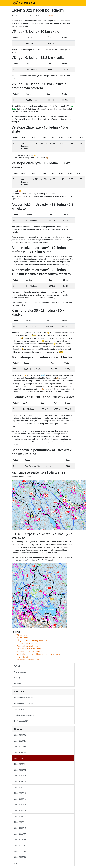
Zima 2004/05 (20, 857)
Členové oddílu (20, 672)
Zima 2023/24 (20, 747)
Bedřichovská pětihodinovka (28, 660)
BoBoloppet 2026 (21, 721)
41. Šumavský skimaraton (25, 715)
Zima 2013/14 (20, 805)
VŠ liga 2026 (19, 709)
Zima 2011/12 (20, 816)
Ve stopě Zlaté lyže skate (27, 643)
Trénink (17, 666)
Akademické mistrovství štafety (29, 651)
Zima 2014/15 (20, 799)
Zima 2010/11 (20, 822)
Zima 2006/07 (20, 845)
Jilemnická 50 (22, 657)
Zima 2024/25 (20, 741)
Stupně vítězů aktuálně (24, 698)
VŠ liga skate (22, 635)
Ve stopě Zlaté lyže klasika (27, 646)
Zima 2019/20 (20, 770)
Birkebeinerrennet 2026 (24, 704)
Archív (17, 863)
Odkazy (17, 678)
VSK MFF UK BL (24, 3)
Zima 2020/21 (20, 764)
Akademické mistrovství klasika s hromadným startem (38, 654)
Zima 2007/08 (20, 840)
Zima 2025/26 (20, 735)
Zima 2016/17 (20, 787)
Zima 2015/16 (20, 793)
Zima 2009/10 (20, 828)
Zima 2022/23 (20, 753)
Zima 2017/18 (20, 782)
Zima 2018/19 (20, 776)
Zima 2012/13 (20, 811)
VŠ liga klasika (22, 638)
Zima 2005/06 (20, 851)
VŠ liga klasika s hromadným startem (32, 641)
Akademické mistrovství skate (29, 649)
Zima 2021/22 (47, 16)
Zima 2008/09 (20, 834)
